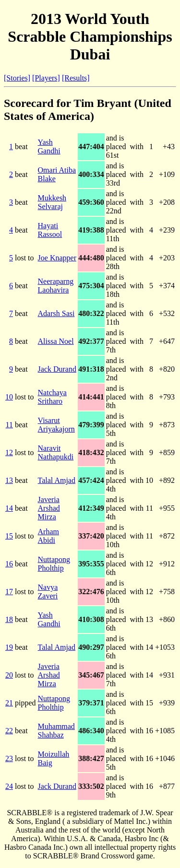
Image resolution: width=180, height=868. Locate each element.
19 (9, 647)
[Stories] (17, 78)
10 (9, 397)
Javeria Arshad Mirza (49, 508)
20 (9, 675)
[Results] (76, 78)
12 (9, 452)
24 (9, 786)
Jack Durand (57, 369)
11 (9, 425)
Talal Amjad (57, 480)
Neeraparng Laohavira (56, 286)
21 (9, 703)
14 (9, 508)
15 (9, 536)
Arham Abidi (48, 536)
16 (9, 564)
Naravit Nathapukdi (56, 452)
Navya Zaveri (48, 592)
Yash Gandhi (49, 147)
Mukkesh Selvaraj (52, 202)
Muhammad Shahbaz (56, 731)
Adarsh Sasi (56, 313)
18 (9, 619)
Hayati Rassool (50, 230)
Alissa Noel (56, 341)
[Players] (46, 78)
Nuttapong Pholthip (54, 564)
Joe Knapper (57, 258)
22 (9, 731)
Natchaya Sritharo (52, 397)
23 (9, 758)
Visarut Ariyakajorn (56, 425)
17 (9, 592)
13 (9, 480)
